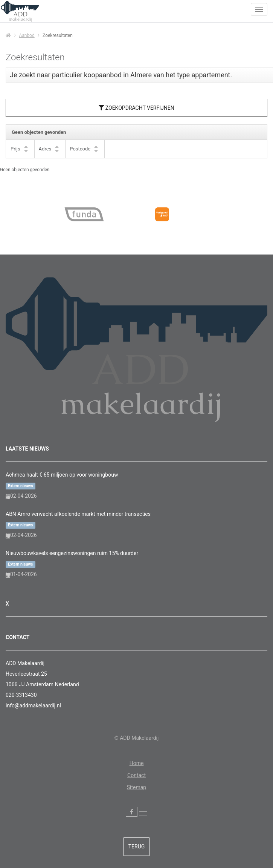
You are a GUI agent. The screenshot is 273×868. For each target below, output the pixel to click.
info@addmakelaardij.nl (33, 705)
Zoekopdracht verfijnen (136, 108)
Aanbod (27, 35)
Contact (136, 775)
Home (137, 763)
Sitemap (136, 787)
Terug (137, 847)
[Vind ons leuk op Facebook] (132, 812)
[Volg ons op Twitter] (143, 814)
